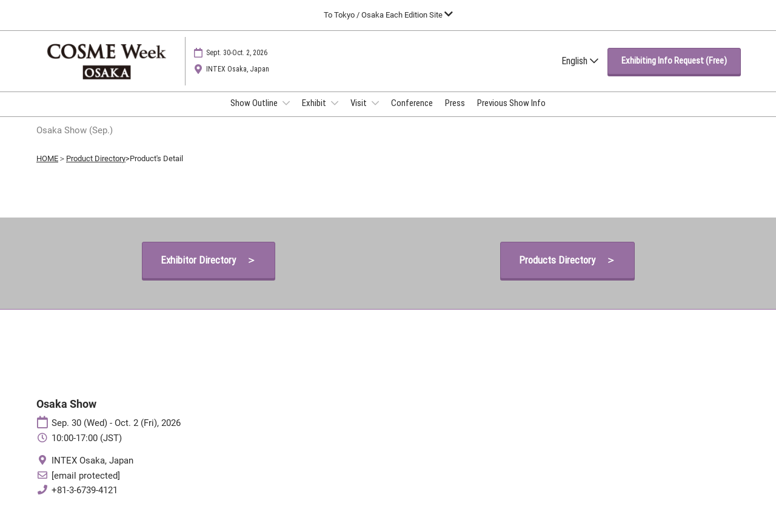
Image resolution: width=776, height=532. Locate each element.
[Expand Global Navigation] (388, 15)
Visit (360, 115)
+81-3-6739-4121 (85, 501)
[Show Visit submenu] (375, 115)
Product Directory (96, 169)
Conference (412, 115)
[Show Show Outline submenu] (286, 115)
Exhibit (315, 115)
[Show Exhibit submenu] (335, 115)
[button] (674, 73)
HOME (47, 169)
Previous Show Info (511, 115)
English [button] (580, 72)
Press (455, 115)
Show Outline (255, 115)
